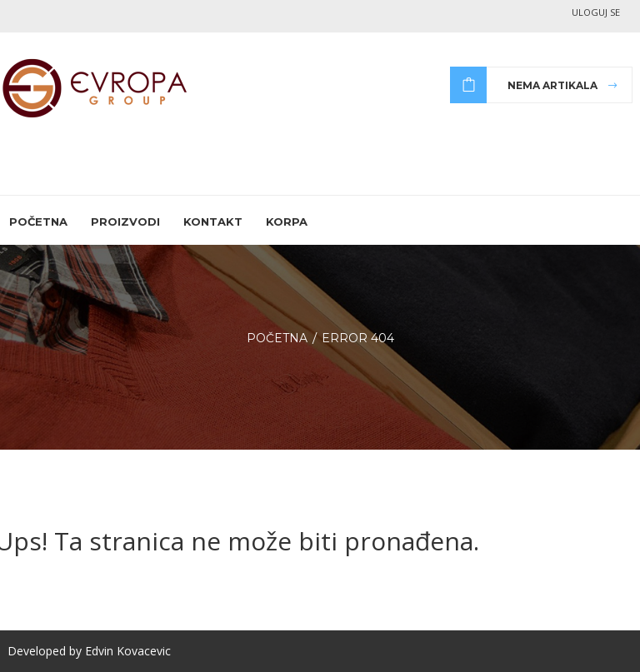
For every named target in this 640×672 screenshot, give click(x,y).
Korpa (287, 222)
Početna (38, 222)
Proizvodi (125, 222)
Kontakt (213, 222)
